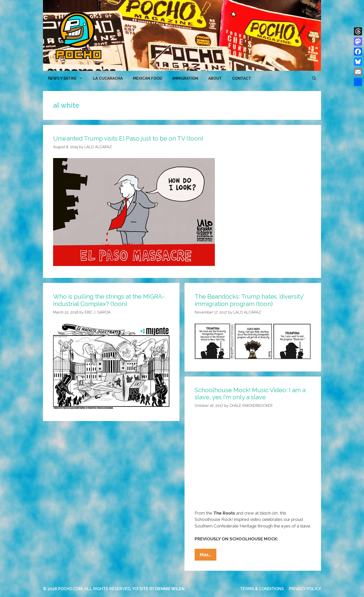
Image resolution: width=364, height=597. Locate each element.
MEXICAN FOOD (148, 78)
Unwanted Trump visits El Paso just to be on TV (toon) (128, 138)
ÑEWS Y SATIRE (68, 78)
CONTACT (242, 78)
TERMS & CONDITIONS (262, 589)
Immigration (185, 78)
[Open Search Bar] (314, 78)
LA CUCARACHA (108, 78)
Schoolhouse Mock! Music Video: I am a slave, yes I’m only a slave (250, 394)
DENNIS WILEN (170, 589)
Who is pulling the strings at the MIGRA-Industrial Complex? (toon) (109, 300)
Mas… (208, 556)
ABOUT (215, 78)
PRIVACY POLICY (305, 589)
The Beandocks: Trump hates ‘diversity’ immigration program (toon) (249, 300)
